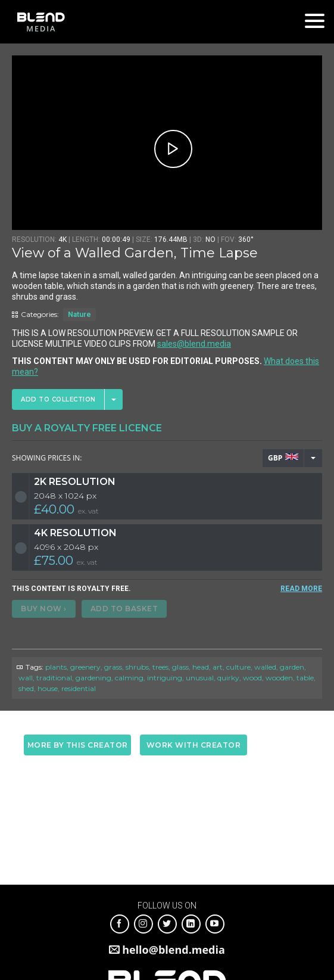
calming (129, 678)
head (201, 667)
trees (160, 667)
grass (113, 667)
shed (26, 688)
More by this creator (78, 745)
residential (79, 688)
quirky (228, 678)
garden (292, 667)
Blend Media (41, 22)
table (305, 678)
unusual (200, 678)
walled (265, 667)
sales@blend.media (194, 344)
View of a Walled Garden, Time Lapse (135, 253)
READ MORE (301, 589)
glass (180, 667)
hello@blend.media (174, 950)
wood (252, 678)
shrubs (137, 667)
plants (56, 667)
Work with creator (194, 745)
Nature (79, 315)
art (218, 667)
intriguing (165, 678)
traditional (54, 678)
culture (238, 667)
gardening (93, 678)
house (48, 688)
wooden (279, 678)
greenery (85, 667)
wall (26, 678)
